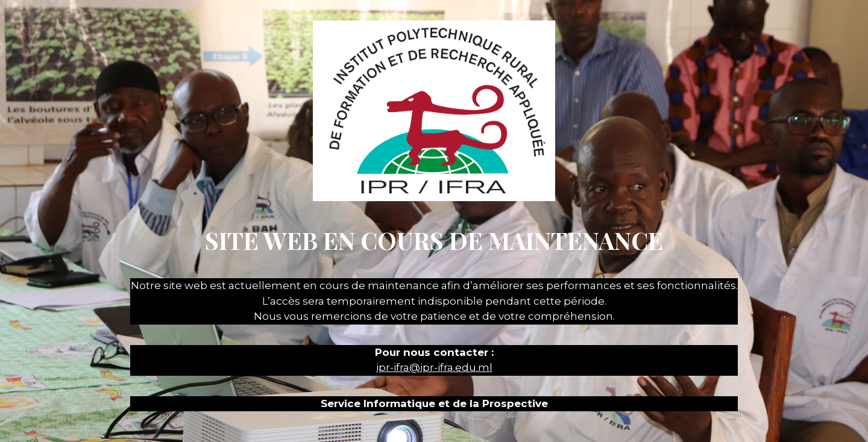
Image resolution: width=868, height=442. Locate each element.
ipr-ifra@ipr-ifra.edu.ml (434, 367)
